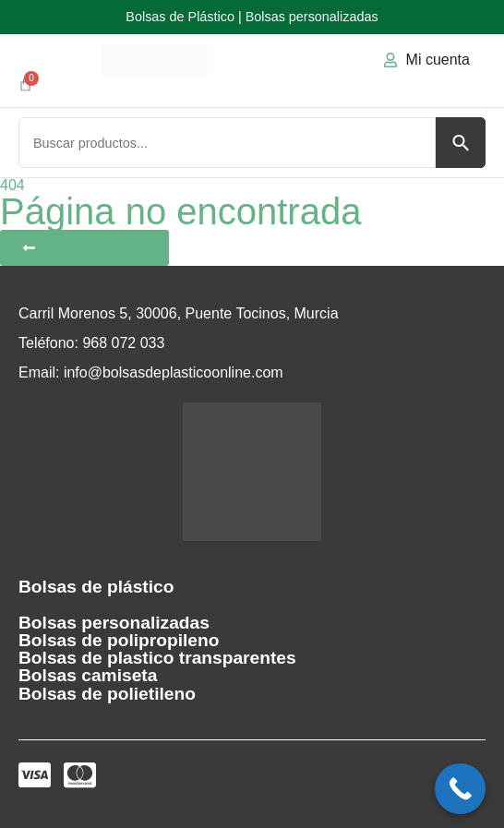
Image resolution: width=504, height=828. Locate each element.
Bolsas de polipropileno (119, 640)
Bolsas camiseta (88, 675)
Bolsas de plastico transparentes (157, 658)
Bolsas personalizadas (114, 623)
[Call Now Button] (460, 789)
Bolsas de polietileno (107, 694)
